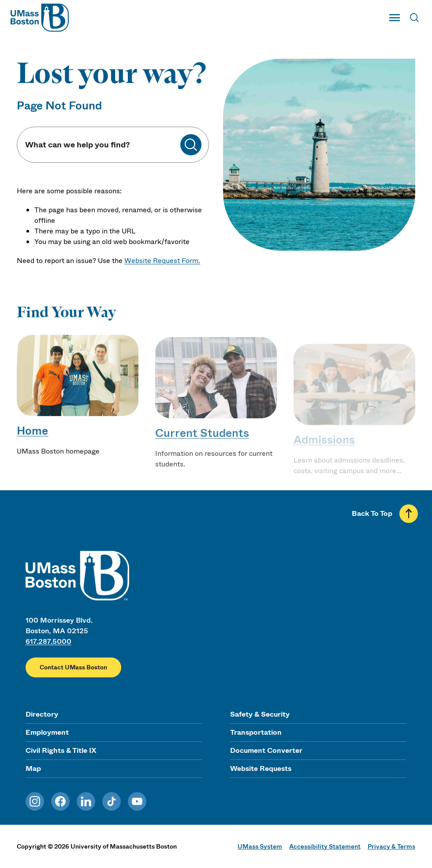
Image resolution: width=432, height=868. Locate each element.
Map (33, 768)
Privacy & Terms (391, 846)
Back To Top (372, 513)
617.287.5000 (48, 641)
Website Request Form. (162, 261)
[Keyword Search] (102, 145)
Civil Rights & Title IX (61, 750)
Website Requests (261, 768)
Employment (47, 732)
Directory (42, 714)
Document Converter (266, 750)
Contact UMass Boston (73, 667)
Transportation (256, 732)
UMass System (260, 846)
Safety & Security (260, 714)
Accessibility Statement (325, 846)
